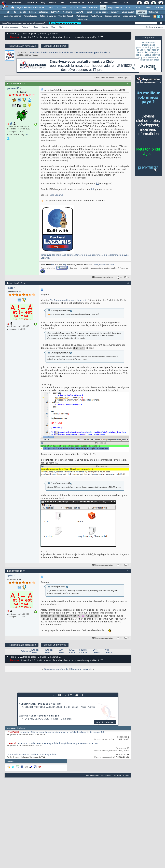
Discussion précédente (56, 670)
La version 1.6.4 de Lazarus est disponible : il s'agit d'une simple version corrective (57, 745)
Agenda (45, 27)
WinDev (115, 12)
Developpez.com (108, 776)
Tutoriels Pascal (66, 16)
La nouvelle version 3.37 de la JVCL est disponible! (31, 756)
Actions (25, 27)
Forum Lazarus (30, 16)
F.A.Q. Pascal (96, 16)
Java (84, 8)
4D (15, 12)
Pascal (43, 34)
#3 (128, 571)
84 (27, 135)
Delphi (23, 12)
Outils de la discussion (104, 78)
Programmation (115, 8)
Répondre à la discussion (22, 46)
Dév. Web (94, 8)
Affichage (122, 78)
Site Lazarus (57, 195)
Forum (13, 34)
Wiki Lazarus (144, 16)
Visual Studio (102, 12)
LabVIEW (55, 12)
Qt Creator (153, 12)
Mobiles (147, 8)
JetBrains (43, 12)
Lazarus (141, 12)
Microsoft (74, 8)
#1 (128, 83)
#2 (128, 283)
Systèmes (159, 8)
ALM (64, 8)
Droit (115, 3)
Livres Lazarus (129, 16)
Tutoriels (31, 3)
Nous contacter (93, 776)
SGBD (128, 8)
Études (104, 3)
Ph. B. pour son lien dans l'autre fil (68, 300)
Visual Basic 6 (128, 12)
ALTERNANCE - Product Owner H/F (40, 705)
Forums (16, 3)
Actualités (26, 652)
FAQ (43, 3)
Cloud (50, 8)
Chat (63, 3)
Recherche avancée (154, 27)
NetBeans (67, 12)
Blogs (52, 3)
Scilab (90, 12)
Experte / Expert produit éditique (39, 717)
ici (97, 184)
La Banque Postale (37, 720)
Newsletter (77, 3)
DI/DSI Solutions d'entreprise (31, 8)
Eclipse (32, 12)
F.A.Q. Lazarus (82, 16)
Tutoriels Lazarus (48, 16)
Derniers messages (10, 27)
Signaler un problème (55, 46)
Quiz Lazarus (82, 20)
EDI (103, 8)
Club (125, 3)
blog (64, 265)
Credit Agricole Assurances (43, 708)
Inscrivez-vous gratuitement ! (65, 23)
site (53, 265)
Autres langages (28, 34)
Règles (62, 27)
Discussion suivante (81, 670)
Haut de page (123, 776)
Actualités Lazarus (13, 16)
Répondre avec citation (103, 277)
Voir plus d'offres (105, 723)
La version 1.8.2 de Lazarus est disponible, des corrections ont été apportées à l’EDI (69, 53)
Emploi (92, 3)
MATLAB (79, 12)
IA (58, 8)
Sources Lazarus (112, 16)
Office (137, 8)
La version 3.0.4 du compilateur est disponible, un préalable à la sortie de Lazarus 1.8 (62, 733)
